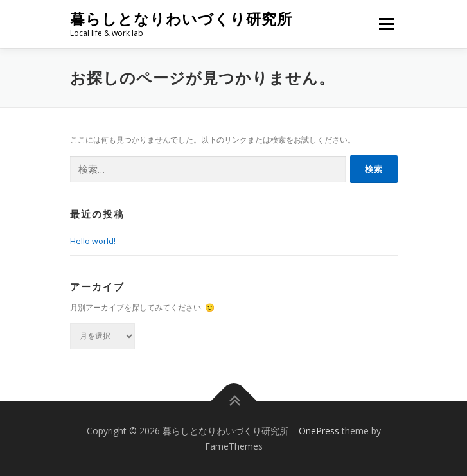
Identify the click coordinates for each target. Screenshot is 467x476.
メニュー (386, 24)
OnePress (319, 431)
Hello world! (93, 241)
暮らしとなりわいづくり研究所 (181, 19)
